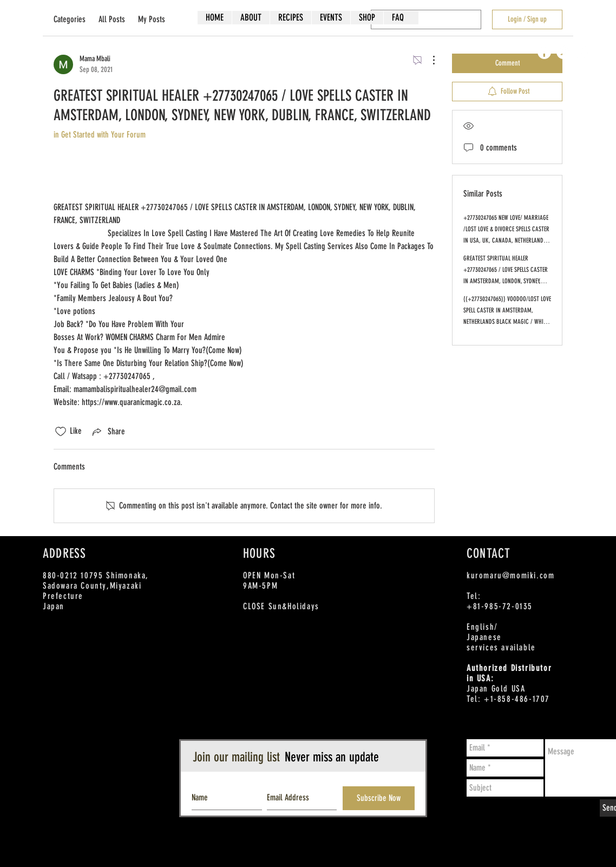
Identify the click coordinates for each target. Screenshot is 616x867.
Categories (70, 19)
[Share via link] (108, 432)
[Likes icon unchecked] (61, 432)
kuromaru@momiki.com (510, 575)
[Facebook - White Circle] (544, 52)
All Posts (112, 19)
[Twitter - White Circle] (563, 52)
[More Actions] (428, 60)
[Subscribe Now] (379, 798)
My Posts (152, 19)
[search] (426, 19)
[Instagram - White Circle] (582, 52)
